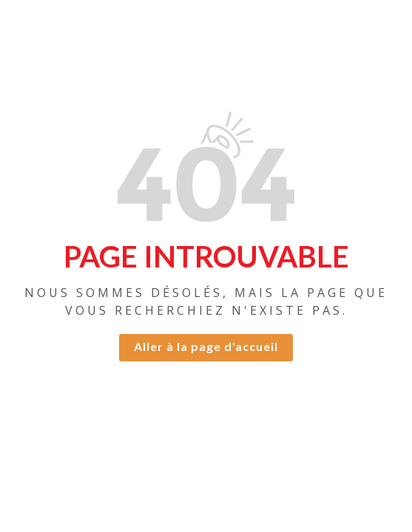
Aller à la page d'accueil (206, 346)
